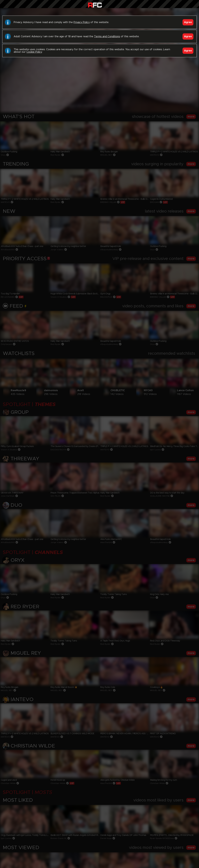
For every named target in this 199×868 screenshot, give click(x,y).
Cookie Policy (34, 52)
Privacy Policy (82, 22)
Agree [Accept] (188, 22)
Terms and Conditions (107, 36)
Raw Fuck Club (95, 5)
